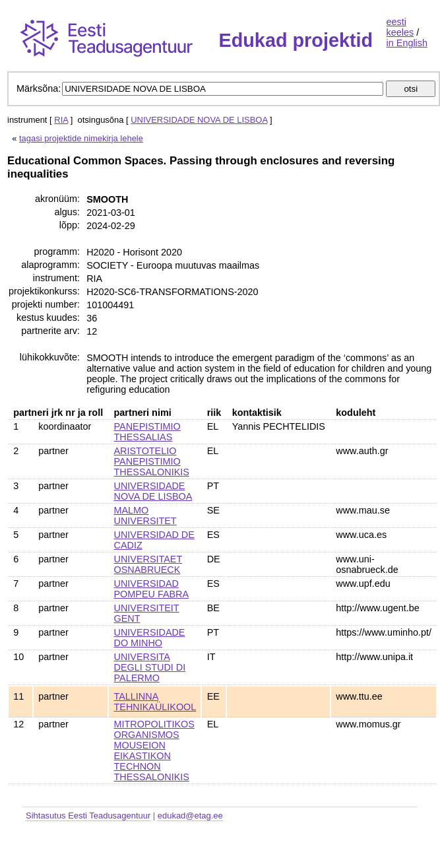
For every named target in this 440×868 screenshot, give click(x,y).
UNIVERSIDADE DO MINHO (150, 638)
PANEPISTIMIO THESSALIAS (147, 432)
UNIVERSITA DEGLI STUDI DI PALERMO (150, 667)
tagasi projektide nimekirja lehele (81, 138)
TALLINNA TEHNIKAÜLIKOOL (155, 702)
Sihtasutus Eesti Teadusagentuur (88, 816)
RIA (61, 120)
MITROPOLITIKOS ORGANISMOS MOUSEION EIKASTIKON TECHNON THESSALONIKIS (154, 751)
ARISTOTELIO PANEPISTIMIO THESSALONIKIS (152, 461)
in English (407, 43)
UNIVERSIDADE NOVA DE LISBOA (199, 120)
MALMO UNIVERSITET (145, 516)
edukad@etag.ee (190, 816)
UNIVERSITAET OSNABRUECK (148, 564)
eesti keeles (400, 27)
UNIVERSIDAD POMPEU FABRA (152, 589)
